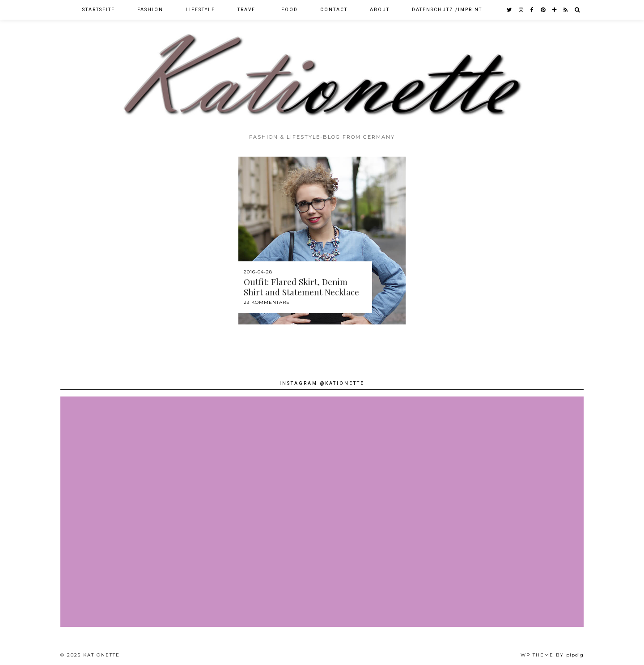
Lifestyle (200, 10)
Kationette (102, 655)
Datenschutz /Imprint (447, 10)
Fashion (150, 10)
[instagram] (521, 10)
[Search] (578, 10)
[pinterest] (543, 10)
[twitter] (510, 10)
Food (290, 10)
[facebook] (532, 10)
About (380, 10)
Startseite (99, 10)
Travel (248, 10)
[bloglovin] (555, 10)
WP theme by (552, 655)
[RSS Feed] (566, 10)
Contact (334, 10)
